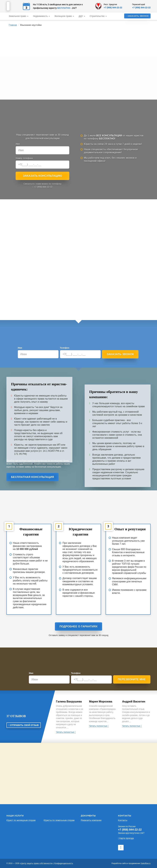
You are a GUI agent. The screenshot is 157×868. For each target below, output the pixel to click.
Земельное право (19, 16)
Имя (18, 144)
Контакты (123, 820)
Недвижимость (41, 16)
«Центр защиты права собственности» (36, 863)
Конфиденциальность (64, 863)
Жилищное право (64, 16)
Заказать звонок (137, 16)
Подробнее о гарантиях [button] (79, 626)
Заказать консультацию (42, 176)
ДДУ (82, 16)
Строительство (98, 16)
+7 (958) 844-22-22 (113, 8)
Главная (13, 25)
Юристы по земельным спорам (59, 820)
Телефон (65, 348)
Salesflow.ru (146, 863)
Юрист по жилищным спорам (21, 820)
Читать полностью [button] (66, 732)
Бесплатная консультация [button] (33, 477)
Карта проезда (126, 838)
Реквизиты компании (91, 820)
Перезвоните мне (132, 679)
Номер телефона (24, 158)
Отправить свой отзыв (24, 725)
